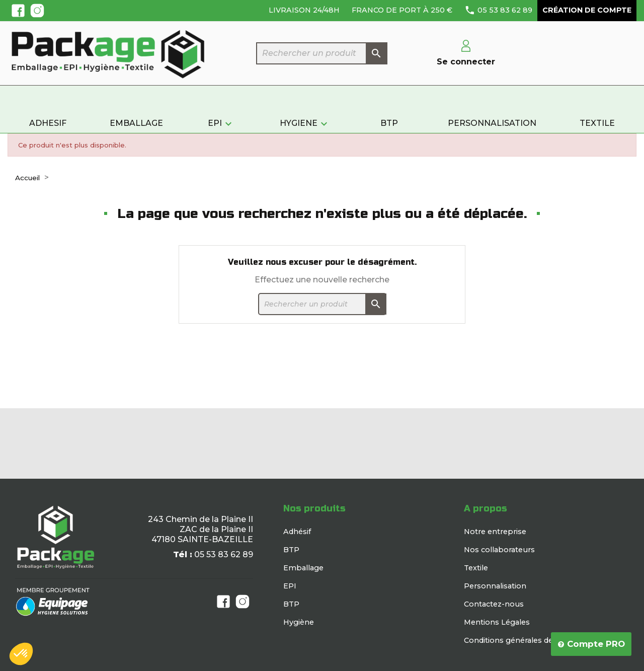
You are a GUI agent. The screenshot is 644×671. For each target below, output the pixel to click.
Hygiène (299, 622)
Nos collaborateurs (499, 550)
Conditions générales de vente (520, 640)
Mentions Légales (497, 622)
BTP (291, 550)
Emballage (303, 568)
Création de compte (587, 10)
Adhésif (297, 532)
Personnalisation (495, 586)
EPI (290, 586)
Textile (476, 568)
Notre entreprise (495, 532)
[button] (21, 654)
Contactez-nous (494, 604)
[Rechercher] (322, 53)
